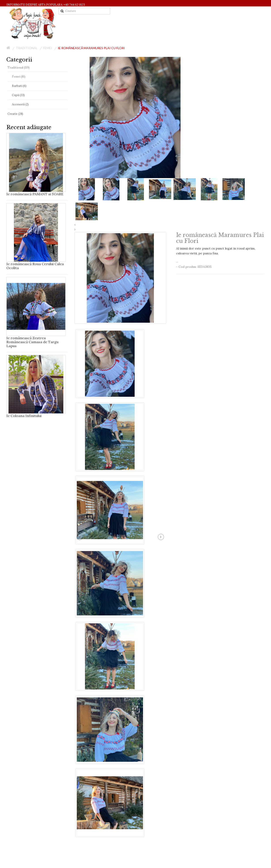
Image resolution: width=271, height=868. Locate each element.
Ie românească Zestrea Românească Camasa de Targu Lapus (32, 342)
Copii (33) (18, 95)
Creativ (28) (15, 114)
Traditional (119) (19, 68)
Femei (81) (19, 77)
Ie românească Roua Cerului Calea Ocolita (35, 266)
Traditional (27, 48)
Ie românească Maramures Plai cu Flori (91, 48)
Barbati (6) (19, 86)
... (220, 255)
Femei (48, 48)
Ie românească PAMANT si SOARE (35, 194)
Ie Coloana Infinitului (24, 416)
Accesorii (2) (20, 104)
